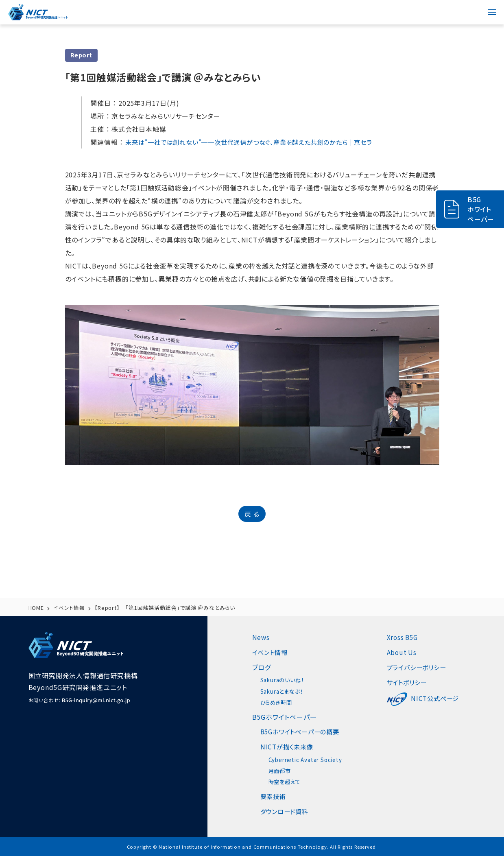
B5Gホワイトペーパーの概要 (303, 732)
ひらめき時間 (277, 702)
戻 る (252, 514)
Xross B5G (408, 637)
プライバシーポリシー (423, 667)
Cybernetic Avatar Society (308, 760)
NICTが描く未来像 (288, 747)
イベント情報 (69, 608)
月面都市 (280, 771)
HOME (36, 608)
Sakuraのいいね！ (284, 680)
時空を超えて (286, 782)
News (261, 637)
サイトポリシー (413, 682)
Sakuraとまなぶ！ (284, 691)
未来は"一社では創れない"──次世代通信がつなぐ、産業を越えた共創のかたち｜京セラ (257, 142)
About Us (407, 652)
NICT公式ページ (429, 698)
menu (488, 8)
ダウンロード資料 (286, 811)
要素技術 (274, 796)
